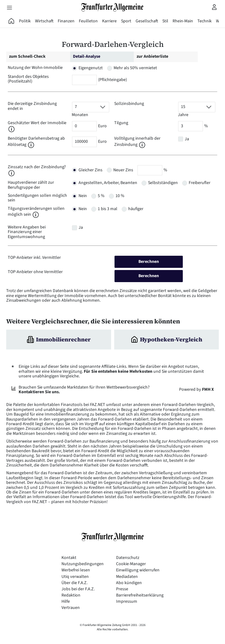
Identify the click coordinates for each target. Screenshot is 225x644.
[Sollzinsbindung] (197, 107)
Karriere (109, 21)
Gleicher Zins (90, 170)
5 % (101, 196)
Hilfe (66, 602)
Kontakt (69, 558)
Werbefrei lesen (76, 570)
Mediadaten (127, 577)
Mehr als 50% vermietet (135, 68)
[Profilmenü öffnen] (214, 7)
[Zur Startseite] (113, 7)
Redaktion (71, 595)
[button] (11, 129)
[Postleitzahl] (84, 80)
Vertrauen (71, 608)
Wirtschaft (44, 21)
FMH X (208, 390)
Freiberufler (200, 183)
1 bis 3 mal (108, 209)
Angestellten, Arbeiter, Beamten (108, 183)
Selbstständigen (163, 183)
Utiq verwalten (75, 577)
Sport (126, 21)
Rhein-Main (183, 21)
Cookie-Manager (131, 564)
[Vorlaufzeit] (91, 107)
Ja (187, 139)
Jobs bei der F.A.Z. (78, 589)
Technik (205, 21)
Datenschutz (128, 558)
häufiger (136, 209)
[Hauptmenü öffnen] (9, 7)
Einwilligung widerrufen (138, 570)
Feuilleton (88, 21)
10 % (120, 196)
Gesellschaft (147, 21)
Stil (165, 21)
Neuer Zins (123, 170)
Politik (25, 21)
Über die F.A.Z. (74, 583)
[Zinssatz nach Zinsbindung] (150, 170)
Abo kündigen (129, 583)
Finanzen (66, 21)
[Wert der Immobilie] (84, 126)
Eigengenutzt (91, 68)
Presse (122, 589)
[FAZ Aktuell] (11, 21)
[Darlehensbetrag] (84, 142)
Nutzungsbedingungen (83, 564)
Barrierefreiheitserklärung (140, 595)
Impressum (127, 602)
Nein (83, 196)
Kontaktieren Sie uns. (39, 392)
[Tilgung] (191, 126)
